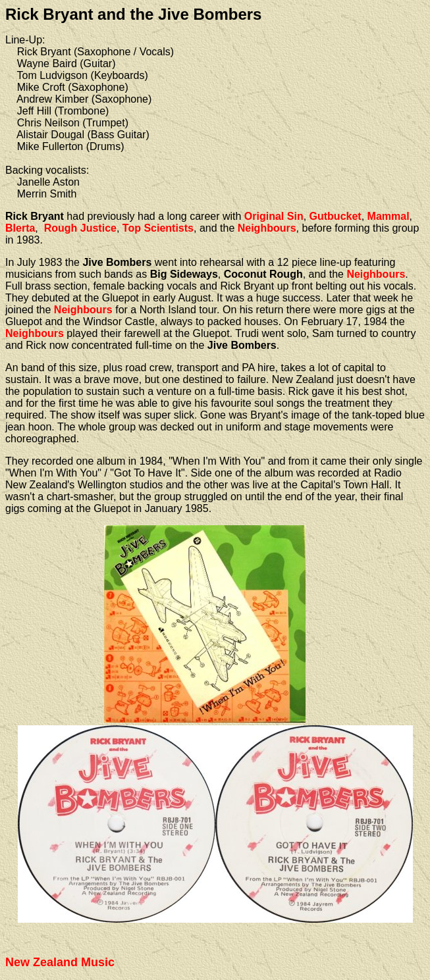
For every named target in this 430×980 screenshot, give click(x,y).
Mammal (389, 216)
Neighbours (267, 228)
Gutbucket (336, 216)
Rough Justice (80, 228)
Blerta (20, 228)
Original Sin (274, 216)
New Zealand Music (60, 962)
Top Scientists (158, 228)
